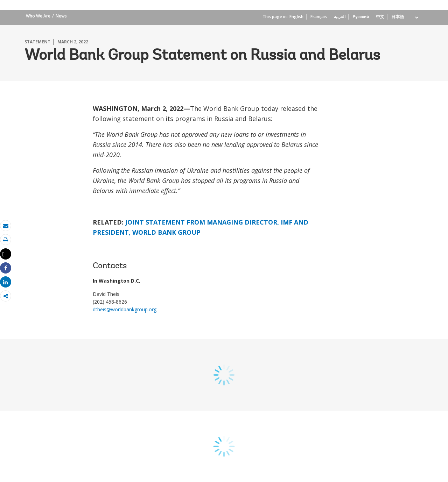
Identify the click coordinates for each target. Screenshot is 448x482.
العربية (340, 17)
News (61, 16)
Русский (361, 17)
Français (319, 17)
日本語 (398, 17)
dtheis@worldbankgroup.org (125, 309)
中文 (380, 17)
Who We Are (38, 16)
